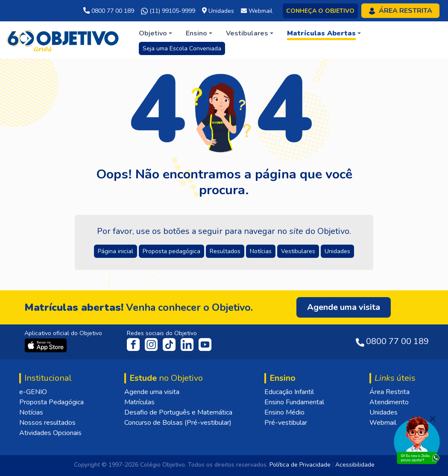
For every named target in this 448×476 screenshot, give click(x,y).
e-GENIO (33, 392)
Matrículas (139, 402)
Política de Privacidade (300, 465)
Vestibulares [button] (298, 251)
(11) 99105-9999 (168, 11)
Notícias (31, 412)
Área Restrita (389, 392)
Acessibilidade (355, 465)
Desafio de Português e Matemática (178, 412)
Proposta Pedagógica (51, 402)
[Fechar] (433, 419)
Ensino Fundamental (294, 402)
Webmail (383, 423)
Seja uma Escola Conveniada (182, 48)
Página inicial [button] (116, 251)
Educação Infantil (289, 392)
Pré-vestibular (286, 423)
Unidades (384, 412)
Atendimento (389, 402)
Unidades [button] (337, 251)
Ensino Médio (284, 412)
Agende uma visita (152, 392)
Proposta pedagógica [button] (171, 251)
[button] (155, 33)
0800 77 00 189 (109, 11)
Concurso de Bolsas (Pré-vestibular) (178, 423)
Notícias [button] (261, 251)
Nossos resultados (47, 423)
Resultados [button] (225, 251)
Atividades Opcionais (50, 433)
